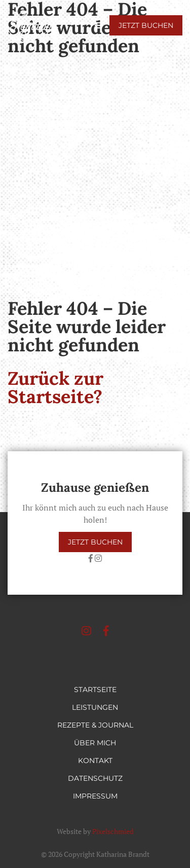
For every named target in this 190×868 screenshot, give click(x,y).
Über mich (95, 743)
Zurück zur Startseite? (55, 387)
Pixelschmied (113, 831)
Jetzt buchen (146, 25)
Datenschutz (95, 778)
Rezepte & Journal (95, 725)
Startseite (95, 690)
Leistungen (95, 707)
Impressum (95, 796)
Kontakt (95, 761)
